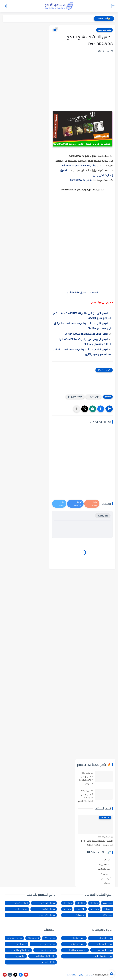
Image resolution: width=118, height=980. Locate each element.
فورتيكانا (107, 883)
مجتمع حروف (105, 864)
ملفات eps (81, 909)
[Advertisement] (82, 87)
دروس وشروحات (104, 30)
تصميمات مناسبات (48, 950)
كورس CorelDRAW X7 (81, 180)
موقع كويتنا (106, 874)
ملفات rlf (94, 903)
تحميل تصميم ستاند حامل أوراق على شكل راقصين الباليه (96, 843)
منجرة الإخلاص (104, 869)
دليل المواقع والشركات (21, 950)
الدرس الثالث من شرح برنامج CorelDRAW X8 (86, 334)
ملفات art (95, 909)
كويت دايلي (106, 878)
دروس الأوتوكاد (79, 938)
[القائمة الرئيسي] (113, 6)
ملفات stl (81, 903)
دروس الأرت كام (105, 938)
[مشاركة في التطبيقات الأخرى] (77, 409)
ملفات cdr (107, 903)
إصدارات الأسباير (21, 903)
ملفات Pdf (80, 915)
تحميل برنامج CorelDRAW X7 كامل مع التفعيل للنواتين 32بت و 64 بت (85, 780)
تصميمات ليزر (21, 944)
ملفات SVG (107, 915)
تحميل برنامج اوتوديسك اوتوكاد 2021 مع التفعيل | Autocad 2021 (85, 798)
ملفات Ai (67, 909)
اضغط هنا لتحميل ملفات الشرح (82, 293)
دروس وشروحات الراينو (102, 956)
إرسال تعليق (103, 516)
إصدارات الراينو (21, 909)
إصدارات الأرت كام (48, 903)
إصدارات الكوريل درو (47, 915)
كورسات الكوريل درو (75, 397)
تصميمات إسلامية (15, 938)
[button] (101, 409)
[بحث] (5, 6)
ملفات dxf (68, 903)
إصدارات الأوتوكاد (48, 909)
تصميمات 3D (34, 938)
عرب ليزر (107, 860)
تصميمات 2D (50, 938)
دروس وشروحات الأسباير (77, 950)
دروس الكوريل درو (104, 950)
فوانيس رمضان (19, 956)
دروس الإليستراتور (104, 944)
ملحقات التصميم (48, 962)
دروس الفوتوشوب (77, 944)
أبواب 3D (108, 909)
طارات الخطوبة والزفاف (46, 956)
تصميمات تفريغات (48, 944)
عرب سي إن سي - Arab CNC (80, 975)
